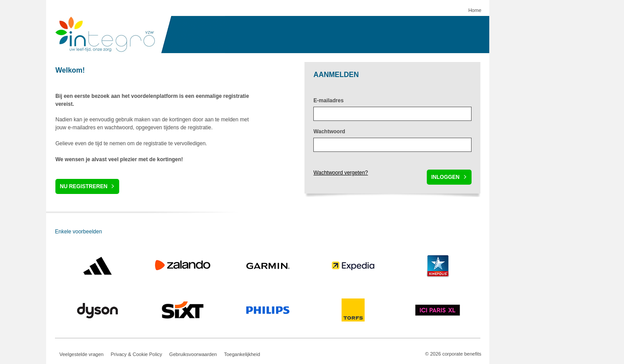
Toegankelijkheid (242, 354)
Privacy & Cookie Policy (136, 354)
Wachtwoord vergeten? (341, 173)
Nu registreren (84, 186)
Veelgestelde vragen (82, 354)
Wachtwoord (329, 132)
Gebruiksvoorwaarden (193, 354)
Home (475, 10)
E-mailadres (328, 101)
